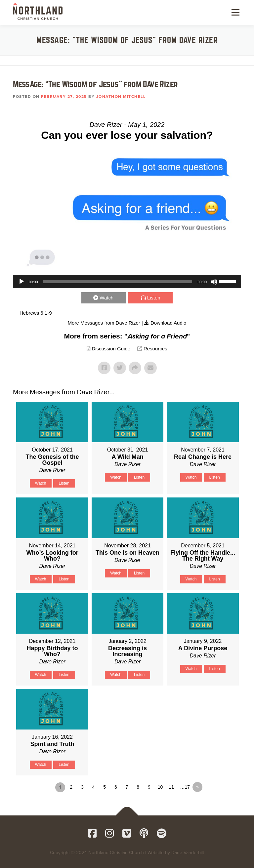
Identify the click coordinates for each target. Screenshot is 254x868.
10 (160, 787)
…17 (185, 787)
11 (171, 787)
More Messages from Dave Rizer (104, 323)
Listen (154, 298)
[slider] (118, 282)
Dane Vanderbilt (188, 853)
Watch (106, 298)
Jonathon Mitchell (121, 97)
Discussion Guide (111, 349)
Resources (155, 349)
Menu (235, 12)
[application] (127, 282)
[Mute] (214, 282)
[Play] (21, 282)
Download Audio (168, 323)
